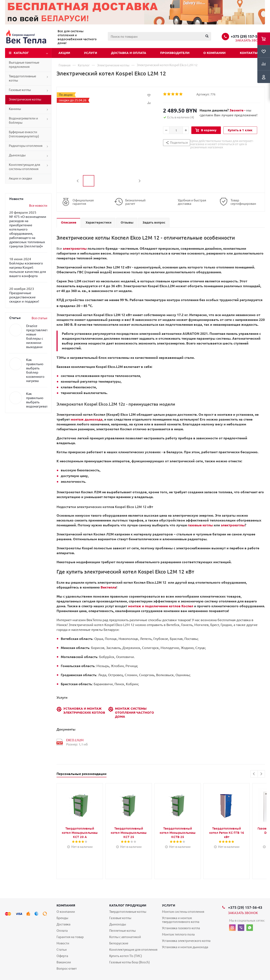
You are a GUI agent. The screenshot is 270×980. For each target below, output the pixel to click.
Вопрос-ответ (67, 969)
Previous (78, 181)
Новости (63, 943)
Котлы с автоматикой (125, 937)
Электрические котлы (25, 99)
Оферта (62, 956)
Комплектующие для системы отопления (24, 167)
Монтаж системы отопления (183, 912)
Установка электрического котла (186, 941)
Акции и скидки (20, 178)
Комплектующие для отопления (133, 950)
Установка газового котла (181, 928)
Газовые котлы (20, 90)
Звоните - (238, 110)
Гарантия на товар (70, 937)
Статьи (62, 950)
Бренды (62, 918)
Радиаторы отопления (26, 146)
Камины (15, 109)
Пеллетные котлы (122, 931)
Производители (175, 53)
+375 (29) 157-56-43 (248, 36)
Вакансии (64, 962)
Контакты (249, 53)
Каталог (21, 53)
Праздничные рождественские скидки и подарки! (24, 297)
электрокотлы (75, 248)
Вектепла (108, 587)
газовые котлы (200, 525)
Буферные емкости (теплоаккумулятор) (24, 134)
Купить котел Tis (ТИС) (126, 956)
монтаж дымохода (87, 419)
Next (140, 181)
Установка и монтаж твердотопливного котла (181, 920)
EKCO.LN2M (75, 740)
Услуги (90, 53)
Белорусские (119, 943)
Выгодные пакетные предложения (24, 65)
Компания (66, 905)
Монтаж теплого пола (178, 934)
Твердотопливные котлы (22, 78)
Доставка (63, 924)
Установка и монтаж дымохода (185, 947)
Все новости (38, 206)
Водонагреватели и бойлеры (23, 120)
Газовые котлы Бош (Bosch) (130, 962)
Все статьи (39, 318)
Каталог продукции (128, 905)
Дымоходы (17, 155)
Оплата (62, 931)
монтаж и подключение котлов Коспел (161, 606)
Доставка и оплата (129, 53)
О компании (214, 53)
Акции (64, 53)
